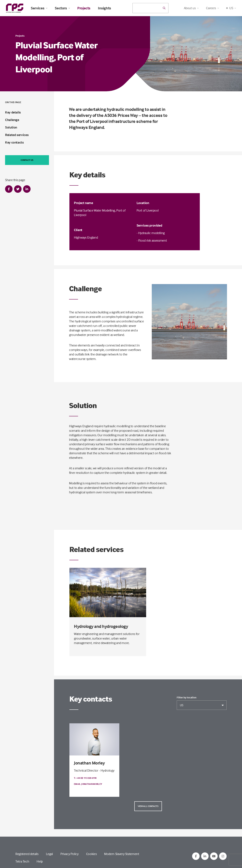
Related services (17, 135)
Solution (11, 127)
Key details (13, 112)
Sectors (62, 8)
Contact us (27, 160)
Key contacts (14, 142)
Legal (49, 854)
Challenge (12, 120)
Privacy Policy (70, 854)
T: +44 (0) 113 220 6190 (85, 778)
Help (40, 861)
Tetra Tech (22, 861)
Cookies (91, 854)
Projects (84, 8)
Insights (104, 8)
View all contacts (148, 806)
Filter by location (187, 697)
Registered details (27, 854)
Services (39, 8)
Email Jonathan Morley (88, 784)
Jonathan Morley (89, 763)
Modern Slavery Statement (122, 854)
